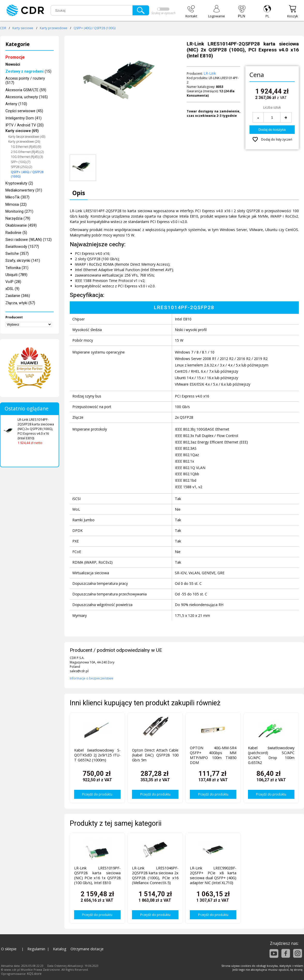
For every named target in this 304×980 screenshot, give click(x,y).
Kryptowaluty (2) (19, 183)
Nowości (13, 64)
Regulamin (36, 949)
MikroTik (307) (17, 197)
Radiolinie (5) (16, 233)
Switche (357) (17, 254)
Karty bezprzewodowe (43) (27, 137)
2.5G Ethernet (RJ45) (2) (27, 152)
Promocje (15, 57)
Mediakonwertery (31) (24, 190)
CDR (3, 28)
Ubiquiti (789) (16, 275)
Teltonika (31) (17, 268)
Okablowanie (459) (21, 225)
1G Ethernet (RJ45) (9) (26, 147)
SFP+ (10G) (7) (21, 162)
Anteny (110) (16, 104)
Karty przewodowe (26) (24, 141)
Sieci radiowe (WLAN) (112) (29, 240)
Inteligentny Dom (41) (24, 118)
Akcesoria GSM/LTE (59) (26, 90)
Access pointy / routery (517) (25, 81)
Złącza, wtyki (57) (20, 303)
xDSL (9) (12, 289)
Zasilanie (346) (18, 296)
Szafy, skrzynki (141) (23, 261)
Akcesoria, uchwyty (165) (27, 97)
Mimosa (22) (16, 205)
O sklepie (9, 949)
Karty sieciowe (23, 28)
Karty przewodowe (54, 28)
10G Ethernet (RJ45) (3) (27, 157)
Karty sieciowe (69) (22, 131)
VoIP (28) (13, 282)
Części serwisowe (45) (24, 111)
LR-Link (210, 73)
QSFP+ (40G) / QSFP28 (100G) (95, 28)
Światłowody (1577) (22, 247)
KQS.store (34, 974)
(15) (28, 71)
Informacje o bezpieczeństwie (92, 678)
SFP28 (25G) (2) (21, 167)
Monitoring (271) (19, 212)
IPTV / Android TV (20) (25, 125)
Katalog (60, 949)
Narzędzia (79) (18, 219)
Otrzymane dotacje (87, 949)
